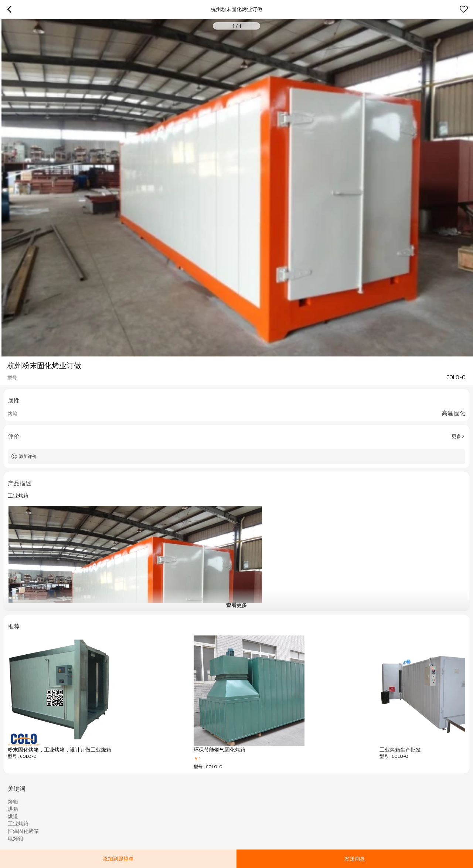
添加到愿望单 (118, 859)
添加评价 (28, 456)
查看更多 (236, 605)
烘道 (13, 816)
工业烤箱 (18, 824)
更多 (456, 436)
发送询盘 (355, 859)
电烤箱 (16, 838)
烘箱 (13, 809)
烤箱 (13, 801)
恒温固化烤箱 (23, 831)
